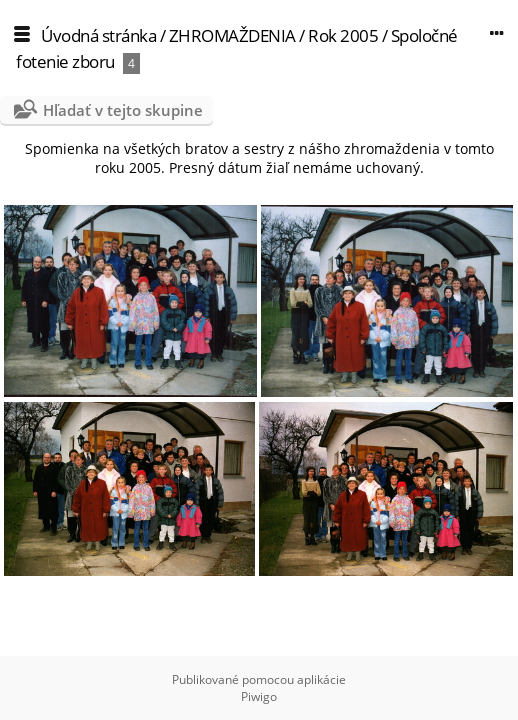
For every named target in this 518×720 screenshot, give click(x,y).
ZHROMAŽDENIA (232, 35)
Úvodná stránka (98, 35)
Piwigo (259, 696)
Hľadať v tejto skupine (123, 110)
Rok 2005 (343, 35)
